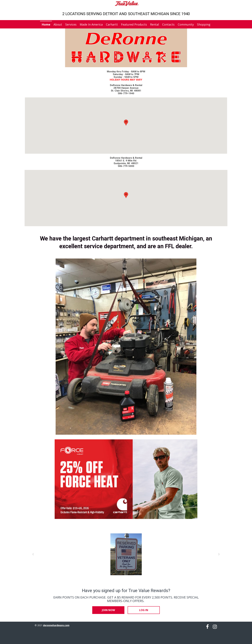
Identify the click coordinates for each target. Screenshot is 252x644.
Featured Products (134, 24)
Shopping (204, 24)
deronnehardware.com (56, 625)
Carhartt (112, 24)
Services (71, 24)
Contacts (168, 24)
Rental (155, 24)
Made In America (91, 24)
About (58, 24)
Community (186, 24)
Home (46, 24)
